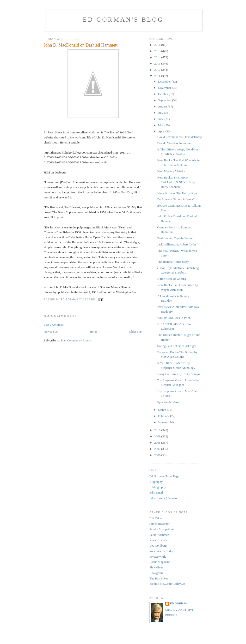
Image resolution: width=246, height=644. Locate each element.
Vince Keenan (158, 540)
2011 (158, 76)
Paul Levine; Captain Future (175, 238)
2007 (158, 449)
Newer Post (51, 331)
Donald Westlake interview (174, 143)
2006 (158, 455)
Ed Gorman (179, 604)
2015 (158, 51)
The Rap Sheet (159, 578)
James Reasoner (159, 524)
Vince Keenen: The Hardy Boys (177, 193)
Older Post (136, 331)
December (165, 81)
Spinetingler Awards (170, 402)
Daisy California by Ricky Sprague (179, 374)
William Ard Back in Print (174, 318)
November (165, 88)
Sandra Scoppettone (162, 529)
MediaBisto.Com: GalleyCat (167, 584)
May (161, 125)
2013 (158, 63)
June (161, 119)
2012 (158, 70)
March (163, 410)
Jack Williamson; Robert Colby (177, 244)
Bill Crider (156, 518)
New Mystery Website (171, 171)
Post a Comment (54, 325)
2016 (158, 45)
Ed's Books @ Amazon (164, 498)
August (163, 106)
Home (94, 331)
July (161, 113)
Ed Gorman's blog (123, 20)
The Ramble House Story (173, 262)
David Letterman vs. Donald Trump (179, 137)
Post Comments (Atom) (76, 340)
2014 (158, 57)
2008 (158, 443)
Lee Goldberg (158, 546)
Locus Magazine (160, 562)
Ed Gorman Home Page (164, 476)
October (163, 94)
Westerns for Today (162, 551)
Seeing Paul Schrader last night (177, 346)
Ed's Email (156, 492)
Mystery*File (158, 557)
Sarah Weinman (159, 535)
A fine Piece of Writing (172, 279)
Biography (156, 482)
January (163, 422)
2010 (158, 430)
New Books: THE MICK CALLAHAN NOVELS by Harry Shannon (176, 182)
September (165, 100)
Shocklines (156, 567)
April (162, 131)
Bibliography (158, 487)
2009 (158, 436)
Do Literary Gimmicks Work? (176, 199)
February (164, 416)
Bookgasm (156, 573)
